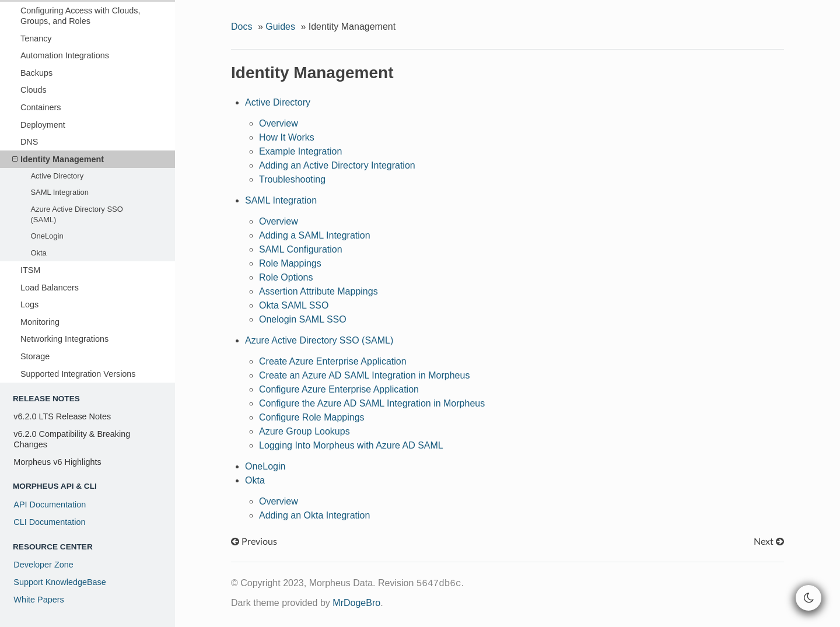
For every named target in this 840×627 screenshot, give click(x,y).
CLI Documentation (49, 522)
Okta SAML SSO (294, 305)
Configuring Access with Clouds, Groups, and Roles (80, 16)
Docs (242, 27)
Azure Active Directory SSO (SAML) (76, 214)
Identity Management (58, 159)
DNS (29, 142)
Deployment (43, 125)
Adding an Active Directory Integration (337, 165)
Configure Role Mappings (312, 417)
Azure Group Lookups (304, 431)
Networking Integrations (64, 339)
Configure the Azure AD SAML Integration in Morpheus (372, 403)
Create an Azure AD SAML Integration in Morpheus (364, 375)
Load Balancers (50, 288)
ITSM (30, 270)
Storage (35, 356)
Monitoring (40, 322)
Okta (38, 253)
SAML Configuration (301, 249)
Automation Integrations (65, 55)
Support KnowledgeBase (60, 582)
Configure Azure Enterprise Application (339, 389)
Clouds (34, 90)
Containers (41, 107)
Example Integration (300, 151)
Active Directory (57, 176)
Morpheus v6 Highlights (57, 462)
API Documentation (50, 505)
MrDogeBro (356, 603)
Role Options (286, 277)
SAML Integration (60, 192)
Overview (279, 123)
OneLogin (47, 236)
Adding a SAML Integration (315, 235)
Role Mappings (290, 263)
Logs (29, 304)
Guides (280, 27)
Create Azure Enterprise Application (333, 361)
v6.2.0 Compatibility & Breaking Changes (72, 439)
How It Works (287, 137)
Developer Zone (43, 565)
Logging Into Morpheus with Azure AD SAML (351, 445)
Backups (36, 73)
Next (769, 542)
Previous (254, 542)
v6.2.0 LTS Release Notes (62, 416)
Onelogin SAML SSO (303, 319)
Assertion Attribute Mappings (318, 291)
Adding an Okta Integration (314, 515)
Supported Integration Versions (78, 374)
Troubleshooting (292, 179)
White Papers (38, 600)
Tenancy (36, 38)
